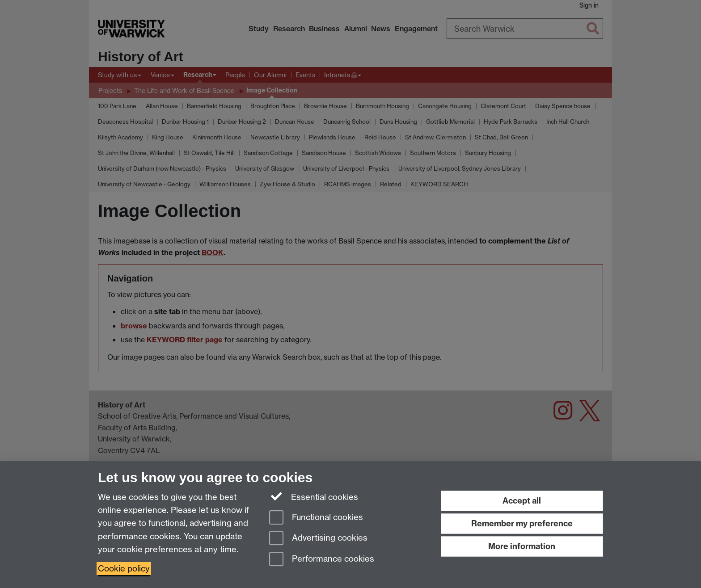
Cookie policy (124, 569)
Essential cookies (314, 496)
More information (522, 546)
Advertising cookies (318, 539)
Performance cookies (322, 560)
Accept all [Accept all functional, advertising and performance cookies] (522, 501)
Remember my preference (522, 523)
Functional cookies (316, 518)
